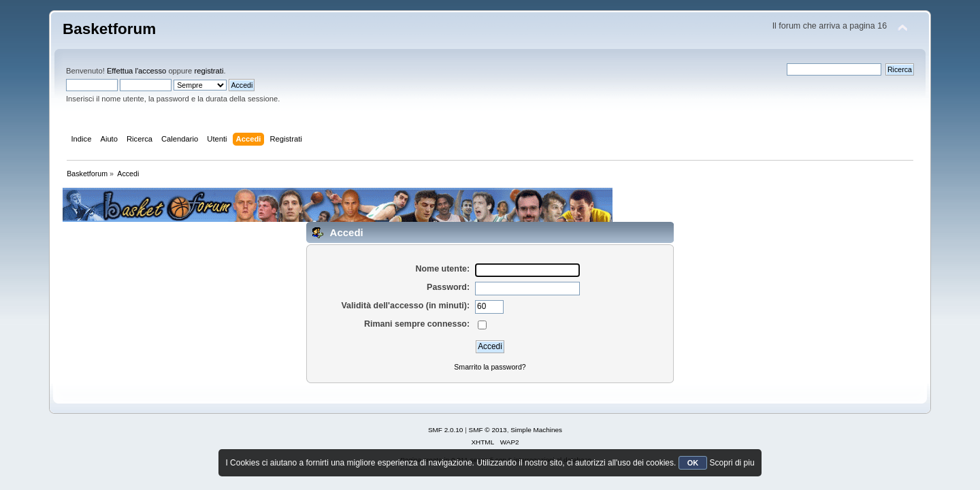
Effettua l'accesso (136, 71)
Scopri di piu (732, 463)
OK (693, 463)
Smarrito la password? (490, 367)
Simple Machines (536, 430)
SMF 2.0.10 (446, 430)
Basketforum (109, 29)
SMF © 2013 (488, 430)
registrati (209, 71)
